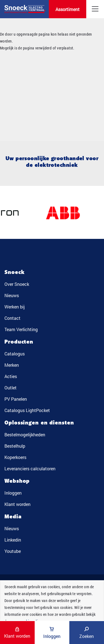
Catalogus (15, 354)
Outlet (11, 388)
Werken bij (15, 307)
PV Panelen (16, 399)
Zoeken (87, 633)
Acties (11, 376)
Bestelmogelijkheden (25, 435)
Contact (12, 318)
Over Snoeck (17, 284)
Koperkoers (15, 457)
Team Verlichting (21, 329)
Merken (12, 365)
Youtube (13, 551)
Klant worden (17, 504)
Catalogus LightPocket (27, 410)
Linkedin (13, 540)
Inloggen (13, 493)
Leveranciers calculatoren (30, 469)
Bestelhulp (15, 446)
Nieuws (12, 295)
